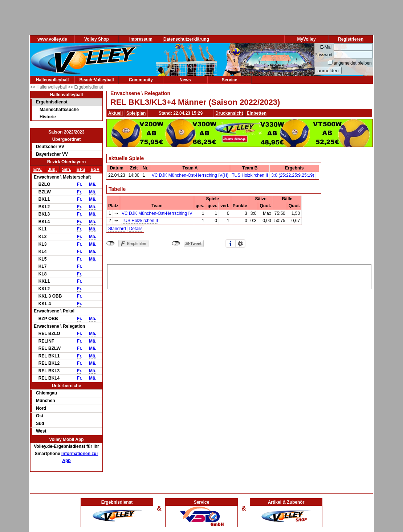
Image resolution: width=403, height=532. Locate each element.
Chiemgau (46, 393)
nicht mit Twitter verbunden (176, 244)
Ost (40, 416)
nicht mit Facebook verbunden (111, 244)
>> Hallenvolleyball (49, 87)
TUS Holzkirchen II (250, 175)
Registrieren (351, 39)
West (41, 431)
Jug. (52, 169)
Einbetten (257, 113)
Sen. (67, 169)
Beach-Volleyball (96, 80)
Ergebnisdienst (52, 102)
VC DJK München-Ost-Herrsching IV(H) (190, 175)
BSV (95, 169)
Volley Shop (97, 39)
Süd (40, 423)
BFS (81, 169)
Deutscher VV (50, 147)
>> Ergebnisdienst (86, 87)
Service (230, 80)
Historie (48, 117)
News (185, 80)
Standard (117, 229)
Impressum (141, 39)
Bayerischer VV (52, 154)
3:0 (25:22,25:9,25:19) (293, 175)
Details (136, 229)
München (46, 401)
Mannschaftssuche (59, 110)
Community (141, 80)
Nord (41, 408)
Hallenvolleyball (52, 80)
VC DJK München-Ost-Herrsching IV (157, 213)
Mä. (93, 184)
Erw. (38, 169)
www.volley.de (52, 39)
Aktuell (115, 113)
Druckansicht (229, 113)
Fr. (80, 184)
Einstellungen (240, 244)
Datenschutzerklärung (186, 39)
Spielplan (136, 113)
